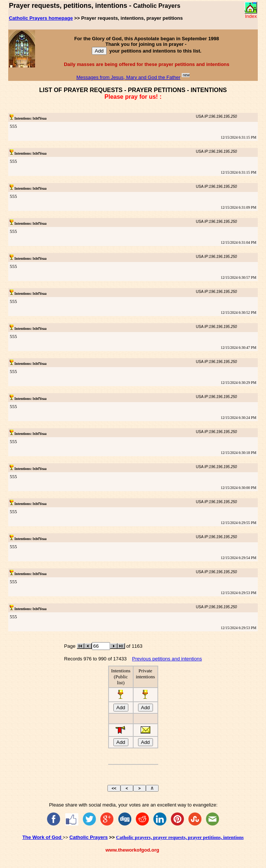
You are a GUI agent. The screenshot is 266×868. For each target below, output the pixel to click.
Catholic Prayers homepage (41, 18)
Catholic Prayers (89, 837)
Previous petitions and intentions (167, 659)
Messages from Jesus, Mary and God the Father (129, 77)
